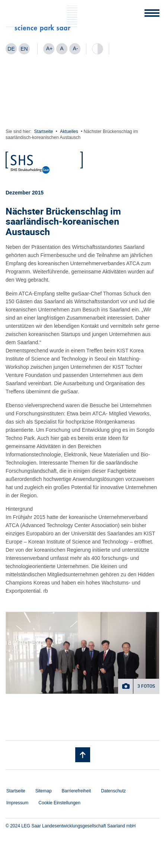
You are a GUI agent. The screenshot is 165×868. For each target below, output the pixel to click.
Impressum (17, 803)
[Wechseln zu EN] (24, 49)
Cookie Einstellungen (59, 803)
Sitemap (44, 791)
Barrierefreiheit (77, 791)
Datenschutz (113, 791)
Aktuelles (69, 132)
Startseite (44, 132)
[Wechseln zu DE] (11, 49)
